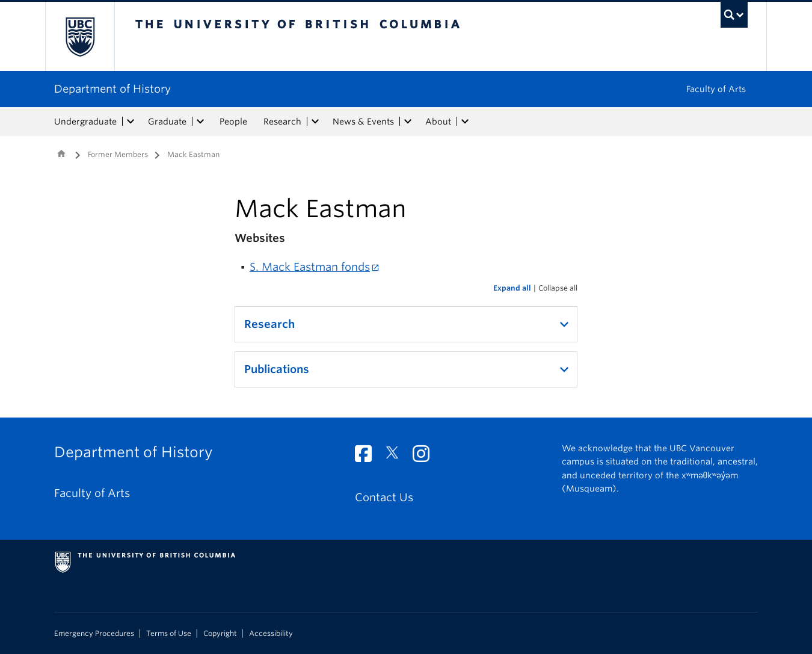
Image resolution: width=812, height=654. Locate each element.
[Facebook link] (368, 457)
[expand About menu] (465, 122)
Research (282, 122)
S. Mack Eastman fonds (310, 267)
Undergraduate (85, 122)
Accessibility (271, 634)
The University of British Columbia (80, 36)
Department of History (112, 89)
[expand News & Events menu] (408, 122)
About (438, 122)
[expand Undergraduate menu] (131, 122)
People (233, 122)
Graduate (167, 122)
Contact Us (384, 497)
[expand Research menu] (315, 122)
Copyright (220, 634)
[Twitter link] (397, 457)
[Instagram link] (426, 457)
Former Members (118, 154)
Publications (277, 369)
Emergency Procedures (94, 634)
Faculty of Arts (716, 89)
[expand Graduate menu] (200, 122)
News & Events (363, 122)
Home (61, 153)
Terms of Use (169, 634)
